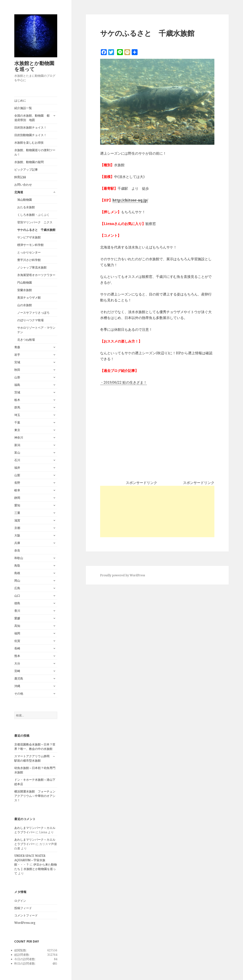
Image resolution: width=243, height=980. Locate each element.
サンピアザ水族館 (29, 237)
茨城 (17, 392)
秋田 (17, 370)
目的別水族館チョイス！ (30, 127)
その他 (19, 693)
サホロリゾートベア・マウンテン (36, 330)
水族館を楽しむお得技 (29, 143)
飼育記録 (20, 177)
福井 (17, 468)
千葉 (17, 422)
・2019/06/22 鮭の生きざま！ (124, 382)
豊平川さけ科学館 (29, 260)
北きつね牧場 (26, 340)
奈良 (17, 550)
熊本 (17, 656)
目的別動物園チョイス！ (30, 135)
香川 (17, 611)
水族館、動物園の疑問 (29, 162)
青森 (17, 347)
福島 (17, 385)
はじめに (20, 100)
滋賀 (17, 520)
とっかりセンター (29, 252)
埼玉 (17, 415)
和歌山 (19, 558)
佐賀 (17, 641)
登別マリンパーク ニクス (35, 222)
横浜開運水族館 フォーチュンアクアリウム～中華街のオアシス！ (35, 796)
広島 (17, 588)
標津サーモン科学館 (30, 245)
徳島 (17, 603)
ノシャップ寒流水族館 (32, 267)
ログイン (20, 901)
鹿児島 (19, 678)
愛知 (17, 505)
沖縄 (17, 686)
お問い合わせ (23, 185)
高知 (17, 626)
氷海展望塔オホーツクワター (36, 275)
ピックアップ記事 (26, 170)
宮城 (17, 362)
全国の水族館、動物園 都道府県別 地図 (32, 118)
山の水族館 (25, 305)
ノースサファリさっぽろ (33, 313)
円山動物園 (25, 282)
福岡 (17, 633)
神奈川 (19, 437)
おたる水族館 (26, 207)
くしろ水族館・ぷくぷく (33, 215)
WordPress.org (25, 923)
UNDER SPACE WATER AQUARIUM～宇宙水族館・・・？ (30, 860)
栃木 (17, 400)
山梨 (17, 475)
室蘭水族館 (25, 290)
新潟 (17, 445)
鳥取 (17, 565)
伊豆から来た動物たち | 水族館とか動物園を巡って (36, 869)
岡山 (17, 581)
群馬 (17, 407)
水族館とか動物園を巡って (34, 66)
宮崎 (17, 671)
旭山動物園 (25, 200)
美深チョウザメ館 (29, 298)
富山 (17, 453)
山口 (17, 596)
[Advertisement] (157, 511)
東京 (17, 430)
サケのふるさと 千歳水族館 (36, 230)
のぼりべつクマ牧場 (30, 320)
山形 (17, 377)
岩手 (17, 355)
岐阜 (17, 490)
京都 (17, 528)
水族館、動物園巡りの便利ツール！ (35, 152)
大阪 (17, 535)
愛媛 (17, 618)
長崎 (17, 648)
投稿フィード (23, 908)
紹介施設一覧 (23, 108)
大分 (17, 663)
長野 (17, 483)
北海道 (19, 192)
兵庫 (17, 543)
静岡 (17, 498)
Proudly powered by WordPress (123, 575)
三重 (17, 513)
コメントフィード (26, 915)
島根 (17, 573)
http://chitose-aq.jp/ (130, 200)
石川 (17, 460)
